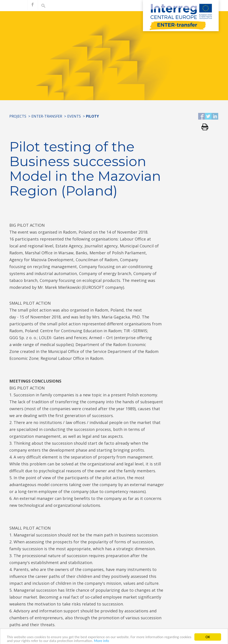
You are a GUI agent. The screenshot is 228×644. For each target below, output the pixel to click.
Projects (18, 116)
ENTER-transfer (47, 116)
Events (74, 116)
